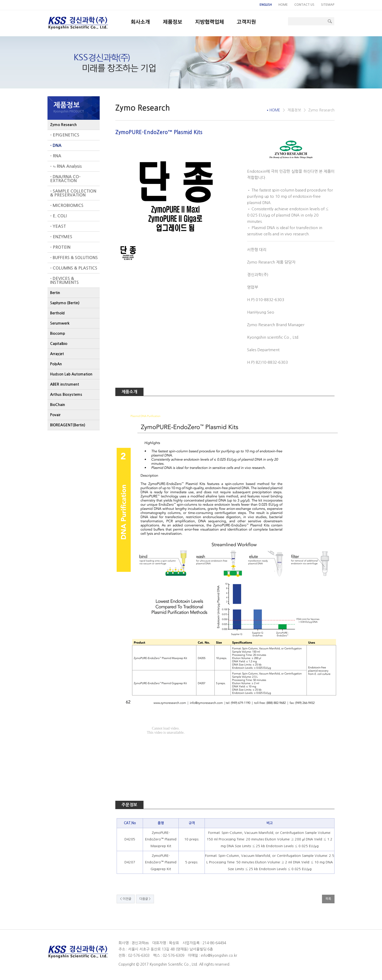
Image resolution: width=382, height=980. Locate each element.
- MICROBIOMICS (67, 205)
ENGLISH (266, 5)
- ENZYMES (61, 237)
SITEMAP (328, 5)
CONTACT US (304, 5)
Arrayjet (57, 354)
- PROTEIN (60, 247)
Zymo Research (63, 125)
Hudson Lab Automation (71, 374)
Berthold (57, 313)
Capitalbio (59, 344)
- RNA (56, 156)
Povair (55, 415)
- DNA (56, 145)
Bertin (55, 293)
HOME (283, 5)
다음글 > (145, 899)
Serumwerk (60, 323)
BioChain (58, 405)
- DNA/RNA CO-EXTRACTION (65, 179)
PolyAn (56, 364)
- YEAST (58, 226)
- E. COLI (58, 216)
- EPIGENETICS (65, 135)
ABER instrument (65, 384)
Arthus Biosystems (66, 395)
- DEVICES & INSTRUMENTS (64, 280)
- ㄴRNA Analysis (66, 166)
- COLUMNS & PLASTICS (74, 268)
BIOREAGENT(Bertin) (68, 425)
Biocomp (58, 333)
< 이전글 (126, 899)
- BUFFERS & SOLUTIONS (74, 258)
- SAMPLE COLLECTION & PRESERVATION (73, 193)
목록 (328, 899)
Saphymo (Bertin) (65, 303)
